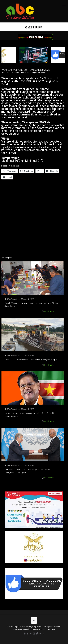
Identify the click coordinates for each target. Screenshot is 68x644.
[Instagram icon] (34, 634)
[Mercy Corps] (34, 528)
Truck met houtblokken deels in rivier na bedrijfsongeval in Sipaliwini (33, 360)
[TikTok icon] (37, 634)
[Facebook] (34, 599)
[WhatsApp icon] (25, 634)
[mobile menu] (64, 6)
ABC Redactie (13, 299)
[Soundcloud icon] (40, 634)
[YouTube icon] (31, 634)
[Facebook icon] (28, 634)
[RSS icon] (43, 634)
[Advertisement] (34, 219)
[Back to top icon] (34, 620)
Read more (49, 311)
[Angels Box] (34, 562)
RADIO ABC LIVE (36, 37)
